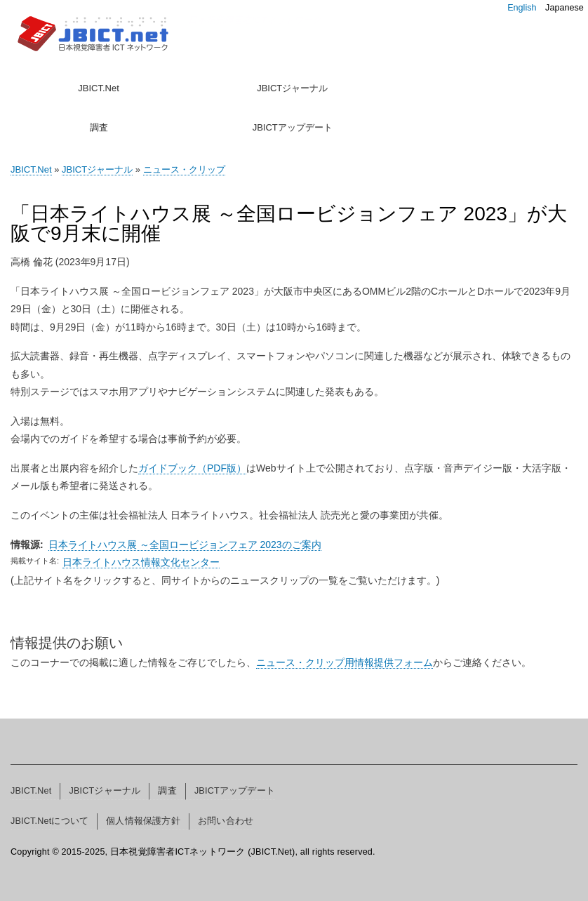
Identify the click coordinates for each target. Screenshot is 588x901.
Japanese (564, 8)
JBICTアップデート (293, 127)
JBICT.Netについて (49, 821)
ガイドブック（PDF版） (192, 468)
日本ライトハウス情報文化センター (141, 562)
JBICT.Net (99, 88)
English (522, 8)
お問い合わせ (226, 821)
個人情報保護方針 (143, 821)
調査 (99, 127)
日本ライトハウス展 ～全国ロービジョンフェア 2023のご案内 (185, 545)
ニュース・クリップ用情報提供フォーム (345, 662)
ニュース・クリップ (184, 169)
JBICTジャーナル (292, 88)
